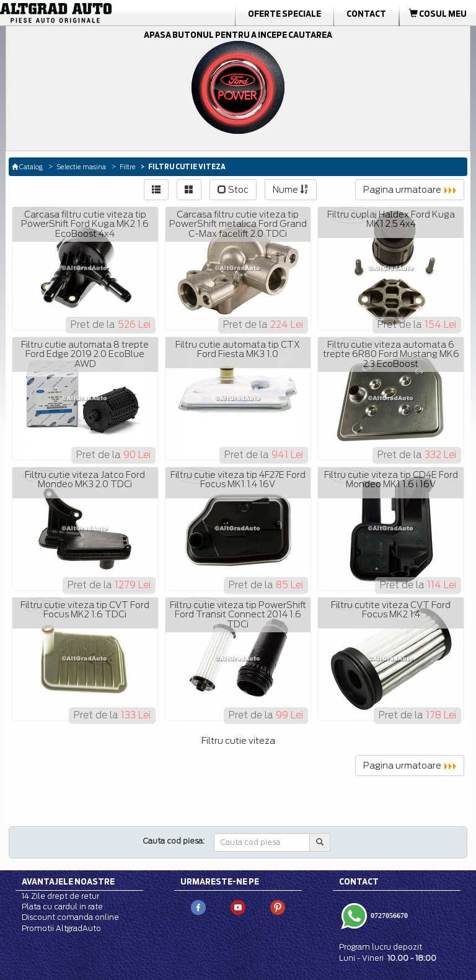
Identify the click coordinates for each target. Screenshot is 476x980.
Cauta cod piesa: (174, 841)
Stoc (233, 190)
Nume (291, 190)
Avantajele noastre (68, 881)
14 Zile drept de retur (60, 896)
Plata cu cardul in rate (62, 907)
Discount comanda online (70, 917)
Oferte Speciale (284, 14)
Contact (366, 14)
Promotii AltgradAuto (61, 928)
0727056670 (388, 916)
